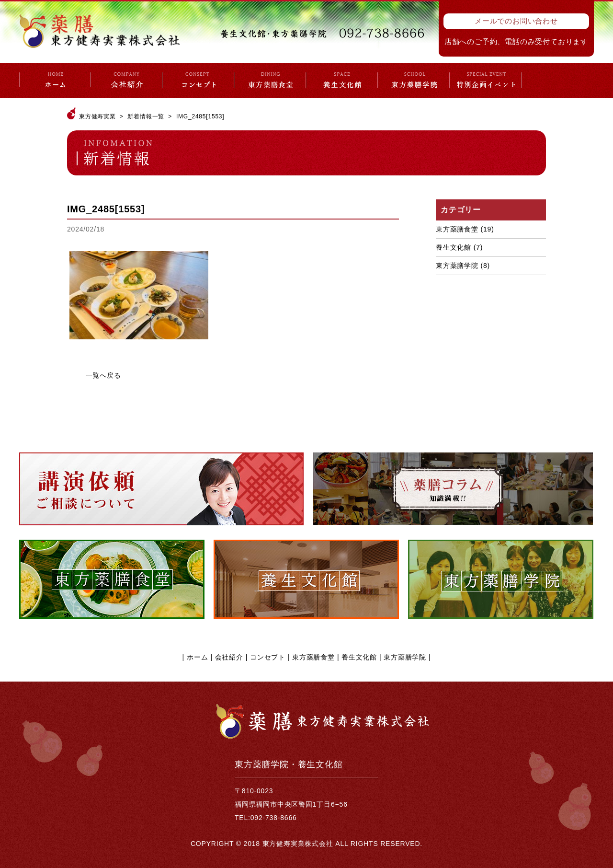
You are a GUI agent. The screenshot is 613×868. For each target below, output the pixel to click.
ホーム (197, 657)
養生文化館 (454, 247)
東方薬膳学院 (457, 266)
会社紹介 (229, 657)
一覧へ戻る (103, 375)
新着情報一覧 (146, 116)
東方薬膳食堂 (457, 229)
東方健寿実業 (97, 116)
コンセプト (268, 657)
